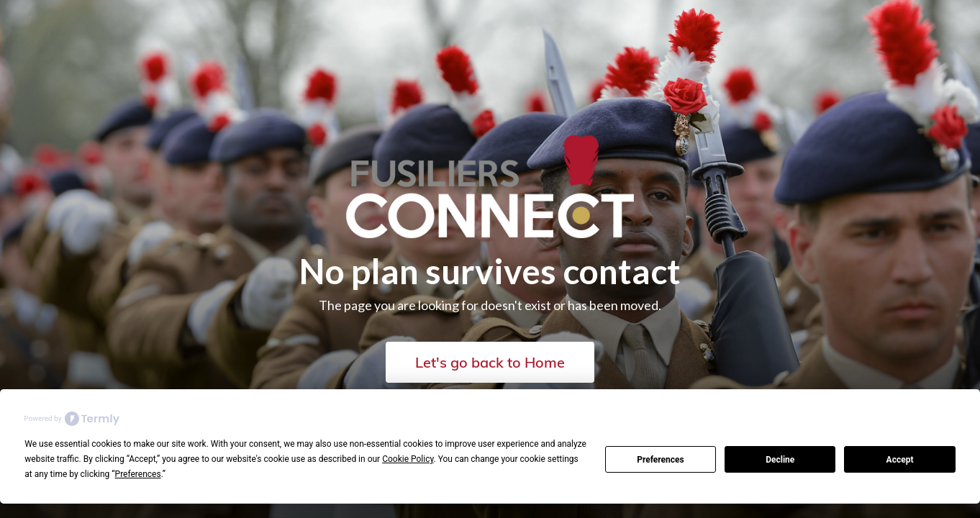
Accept (900, 460)
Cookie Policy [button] (408, 459)
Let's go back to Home (490, 362)
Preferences (661, 460)
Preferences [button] (138, 474)
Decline (780, 460)
